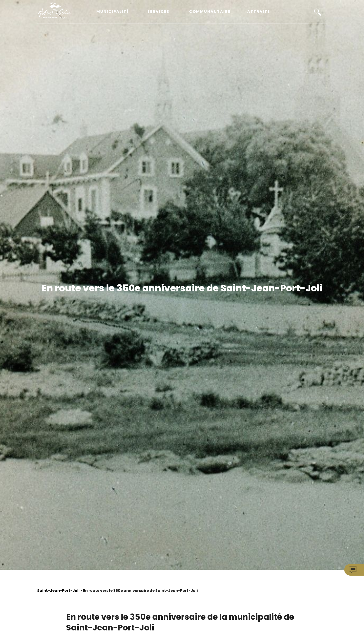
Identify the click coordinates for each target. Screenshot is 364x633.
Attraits (259, 12)
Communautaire (210, 12)
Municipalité (113, 12)
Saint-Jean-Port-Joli (58, 591)
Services (158, 12)
